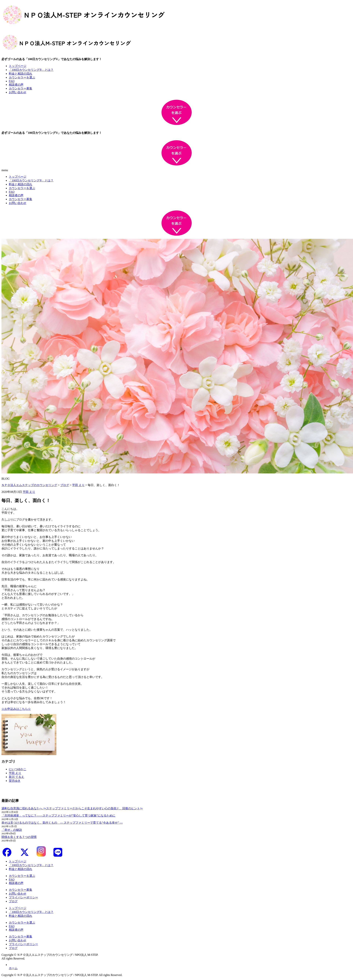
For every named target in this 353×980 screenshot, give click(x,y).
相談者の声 (16, 85)
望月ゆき (15, 781)
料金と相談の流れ (21, 74)
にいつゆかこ (18, 769)
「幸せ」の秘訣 (12, 830)
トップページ (18, 66)
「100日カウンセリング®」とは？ (31, 70)
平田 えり (29, 492)
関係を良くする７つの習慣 (19, 837)
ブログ (13, 901)
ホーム (13, 968)
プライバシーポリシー (23, 897)
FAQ (12, 81)
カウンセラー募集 (21, 88)
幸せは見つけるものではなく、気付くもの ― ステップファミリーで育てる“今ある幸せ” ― (62, 823)
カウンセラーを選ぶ (22, 77)
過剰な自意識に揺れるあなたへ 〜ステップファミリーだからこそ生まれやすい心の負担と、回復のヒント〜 (72, 808)
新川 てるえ (16, 777)
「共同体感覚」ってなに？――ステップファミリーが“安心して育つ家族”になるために (58, 816)
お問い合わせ (18, 92)
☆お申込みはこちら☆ (16, 709)
